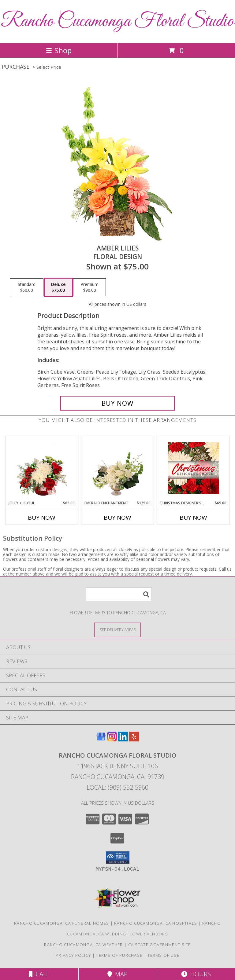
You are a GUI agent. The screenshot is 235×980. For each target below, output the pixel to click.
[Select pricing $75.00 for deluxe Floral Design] (58, 287)
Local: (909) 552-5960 (117, 787)
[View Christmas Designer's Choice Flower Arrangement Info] (194, 468)
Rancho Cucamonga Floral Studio (117, 22)
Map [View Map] (117, 974)
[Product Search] (119, 594)
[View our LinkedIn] (123, 739)
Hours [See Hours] (196, 974)
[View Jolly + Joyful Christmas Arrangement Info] (42, 468)
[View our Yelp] (134, 739)
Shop (59, 50)
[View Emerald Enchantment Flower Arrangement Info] (118, 468)
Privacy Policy (73, 955)
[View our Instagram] (112, 739)
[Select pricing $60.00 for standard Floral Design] (27, 287)
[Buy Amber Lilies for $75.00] (117, 403)
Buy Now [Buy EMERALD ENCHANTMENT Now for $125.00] (117, 517)
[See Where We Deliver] (117, 629)
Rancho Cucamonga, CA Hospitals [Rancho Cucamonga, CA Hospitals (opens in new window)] (156, 923)
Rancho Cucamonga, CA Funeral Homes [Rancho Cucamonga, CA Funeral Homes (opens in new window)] (62, 923)
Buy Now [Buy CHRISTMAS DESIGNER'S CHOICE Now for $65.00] (193, 517)
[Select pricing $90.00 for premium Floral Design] (90, 287)
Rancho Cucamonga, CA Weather (83, 945)
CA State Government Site (160, 945)
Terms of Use (163, 955)
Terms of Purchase (119, 955)
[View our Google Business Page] (101, 739)
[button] (118, 857)
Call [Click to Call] (39, 974)
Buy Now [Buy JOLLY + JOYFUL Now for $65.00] (42, 517)
